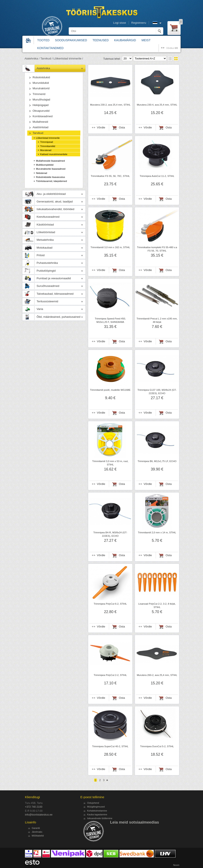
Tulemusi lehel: (112, 59)
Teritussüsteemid (47, 301)
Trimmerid (39, 94)
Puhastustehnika (47, 263)
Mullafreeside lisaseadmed (50, 161)
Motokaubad (45, 248)
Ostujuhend (93, 803)
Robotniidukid (41, 77)
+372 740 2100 (34, 807)
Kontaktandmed (50, 48)
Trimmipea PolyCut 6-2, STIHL (110, 604)
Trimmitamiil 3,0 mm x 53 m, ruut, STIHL (110, 463)
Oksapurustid (41, 111)
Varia (40, 309)
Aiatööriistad (40, 127)
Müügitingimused (96, 807)
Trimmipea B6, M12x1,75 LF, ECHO (157, 461)
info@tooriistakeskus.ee (39, 815)
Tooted (43, 40)
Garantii (36, 828)
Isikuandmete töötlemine (100, 818)
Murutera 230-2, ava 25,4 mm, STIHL (110, 105)
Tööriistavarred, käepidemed (51, 181)
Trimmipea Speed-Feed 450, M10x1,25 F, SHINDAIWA (110, 320)
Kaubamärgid (125, 40)
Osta (122, 127)
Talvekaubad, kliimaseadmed (55, 294)
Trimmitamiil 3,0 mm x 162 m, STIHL (110, 247)
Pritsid (41, 255)
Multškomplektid (45, 165)
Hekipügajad (41, 105)
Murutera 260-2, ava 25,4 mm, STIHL (157, 675)
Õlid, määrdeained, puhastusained (58, 317)
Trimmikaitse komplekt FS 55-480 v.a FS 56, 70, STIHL (157, 249)
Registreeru (139, 23)
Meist (146, 40)
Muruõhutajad (41, 100)
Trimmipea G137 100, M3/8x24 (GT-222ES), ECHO (157, 392)
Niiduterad (42, 173)
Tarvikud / (47, 58)
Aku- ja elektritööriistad (51, 194)
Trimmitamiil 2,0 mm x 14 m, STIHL (157, 532)
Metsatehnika (45, 240)
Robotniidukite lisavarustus (50, 177)
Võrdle (101, 127)
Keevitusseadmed (48, 217)
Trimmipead (47, 142)
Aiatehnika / (32, 58)
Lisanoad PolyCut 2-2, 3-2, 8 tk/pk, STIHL (157, 605)
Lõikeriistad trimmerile (48, 138)
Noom (176, 865)
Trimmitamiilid (48, 146)
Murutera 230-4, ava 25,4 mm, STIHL (157, 105)
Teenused (101, 40)
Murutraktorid (41, 88)
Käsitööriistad (45, 225)
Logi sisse (119, 23)
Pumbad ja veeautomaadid (54, 278)
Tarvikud (38, 133)
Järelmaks (37, 832)
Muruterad (46, 150)
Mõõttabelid (38, 836)
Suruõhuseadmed (48, 286)
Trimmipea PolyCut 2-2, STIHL (110, 675)
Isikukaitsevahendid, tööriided (55, 209)
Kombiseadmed (43, 116)
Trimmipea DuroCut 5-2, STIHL (157, 746)
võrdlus (172, 48)
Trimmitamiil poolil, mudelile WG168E (110, 390)
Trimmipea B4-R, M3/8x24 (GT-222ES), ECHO (110, 534)
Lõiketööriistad (46, 232)
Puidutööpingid (46, 271)
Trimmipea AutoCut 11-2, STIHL (157, 176)
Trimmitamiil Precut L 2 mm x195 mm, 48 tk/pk (157, 320)
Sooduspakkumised (71, 40)
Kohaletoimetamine (97, 811)
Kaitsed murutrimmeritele (54, 154)
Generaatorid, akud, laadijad (55, 202)
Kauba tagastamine (97, 814)
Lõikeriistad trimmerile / (68, 58)
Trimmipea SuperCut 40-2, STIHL (110, 746)
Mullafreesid (40, 122)
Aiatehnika (43, 68)
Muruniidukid (41, 83)
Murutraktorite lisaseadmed (51, 169)
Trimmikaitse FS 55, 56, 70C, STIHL (110, 176)
